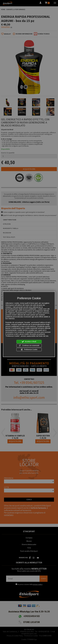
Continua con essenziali (29, 346)
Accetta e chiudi (29, 342)
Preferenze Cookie (29, 349)
